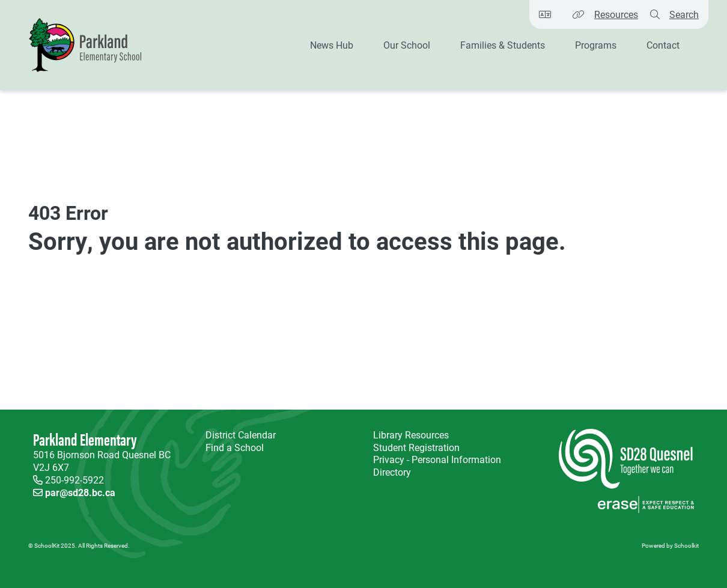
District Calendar (241, 435)
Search (684, 14)
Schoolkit (686, 545)
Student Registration (416, 447)
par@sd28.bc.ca (80, 492)
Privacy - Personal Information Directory (435, 466)
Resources (616, 14)
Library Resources (409, 435)
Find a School (235, 447)
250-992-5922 (75, 480)
